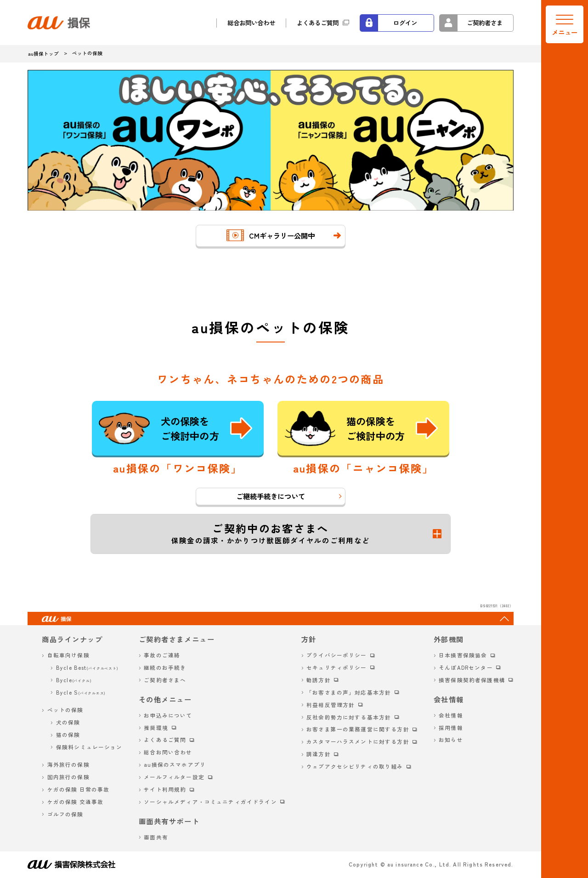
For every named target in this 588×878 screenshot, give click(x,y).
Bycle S (81, 692)
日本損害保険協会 (463, 655)
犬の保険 (68, 722)
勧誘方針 (319, 680)
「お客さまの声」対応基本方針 (349, 692)
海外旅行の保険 (68, 764)
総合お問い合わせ (251, 23)
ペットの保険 (65, 710)
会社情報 (451, 715)
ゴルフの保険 (65, 814)
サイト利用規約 (165, 789)
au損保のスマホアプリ (175, 764)
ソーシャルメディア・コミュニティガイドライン (210, 802)
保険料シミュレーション (89, 747)
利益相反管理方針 (331, 705)
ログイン (405, 23)
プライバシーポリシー (337, 655)
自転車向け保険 (68, 655)
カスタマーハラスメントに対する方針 (358, 741)
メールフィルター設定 (174, 777)
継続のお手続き (165, 667)
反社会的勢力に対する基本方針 (349, 717)
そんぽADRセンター (466, 667)
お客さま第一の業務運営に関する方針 (358, 729)
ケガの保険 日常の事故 (79, 789)
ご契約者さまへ (165, 680)
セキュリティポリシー (337, 667)
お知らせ (451, 740)
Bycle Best (87, 667)
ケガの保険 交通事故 (76, 802)
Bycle (74, 680)
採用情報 (451, 728)
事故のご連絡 (162, 655)
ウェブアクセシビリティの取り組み (355, 766)
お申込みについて (168, 715)
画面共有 (156, 837)
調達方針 (319, 754)
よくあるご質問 (318, 23)
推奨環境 (156, 728)
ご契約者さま (485, 23)
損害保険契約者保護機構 (472, 680)
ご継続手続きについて (271, 496)
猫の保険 (68, 735)
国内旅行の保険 (68, 777)
